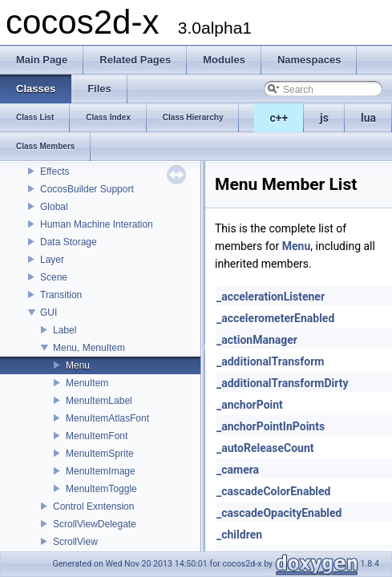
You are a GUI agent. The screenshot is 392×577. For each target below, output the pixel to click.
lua (368, 118)
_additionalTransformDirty (282, 383)
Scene (54, 277)
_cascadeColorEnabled (273, 491)
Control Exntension (93, 506)
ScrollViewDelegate (95, 524)
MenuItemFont (97, 436)
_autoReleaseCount (265, 448)
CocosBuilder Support (87, 189)
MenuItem (87, 383)
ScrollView (75, 542)
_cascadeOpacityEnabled (279, 513)
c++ (279, 118)
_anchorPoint (250, 405)
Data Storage (69, 242)
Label (65, 330)
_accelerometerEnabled (275, 318)
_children (239, 535)
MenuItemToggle (101, 489)
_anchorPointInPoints (271, 426)
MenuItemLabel (99, 401)
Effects (55, 171)
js (324, 118)
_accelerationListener (271, 297)
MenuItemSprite (100, 454)
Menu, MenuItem (89, 348)
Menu (78, 365)
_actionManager (257, 340)
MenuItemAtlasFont (107, 418)
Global (54, 207)
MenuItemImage (101, 471)
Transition (61, 295)
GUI (48, 313)
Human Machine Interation (97, 224)
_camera (238, 470)
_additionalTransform (270, 361)
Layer (52, 260)
